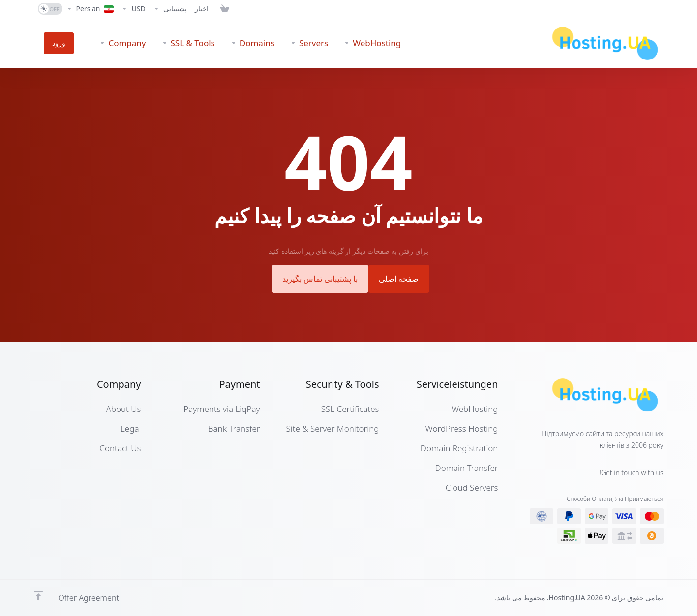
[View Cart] (223, 9)
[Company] (103, 43)
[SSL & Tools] (168, 43)
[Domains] (232, 43)
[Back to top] (38, 595)
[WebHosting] (352, 43)
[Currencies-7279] (133, 9)
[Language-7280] (90, 9)
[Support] (170, 9)
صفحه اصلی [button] (403, 278)
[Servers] (289, 43)
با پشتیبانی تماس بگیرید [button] (317, 278)
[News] (202, 9)
